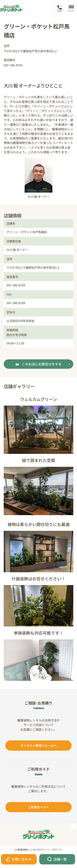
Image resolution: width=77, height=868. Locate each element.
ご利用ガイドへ (39, 807)
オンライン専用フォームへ (38, 745)
